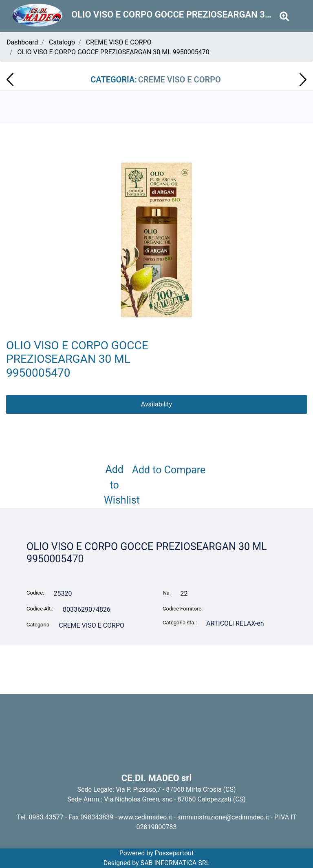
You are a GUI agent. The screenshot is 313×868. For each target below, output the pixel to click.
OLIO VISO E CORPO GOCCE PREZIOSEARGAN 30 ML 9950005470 (114, 52)
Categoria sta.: (180, 623)
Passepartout (174, 853)
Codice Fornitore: (183, 609)
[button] (284, 17)
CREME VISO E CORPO (119, 42)
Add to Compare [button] (169, 470)
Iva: (167, 593)
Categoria (38, 625)
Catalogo (62, 42)
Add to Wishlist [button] (116, 485)
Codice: (35, 593)
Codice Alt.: (40, 609)
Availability (156, 404)
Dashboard (22, 42)
